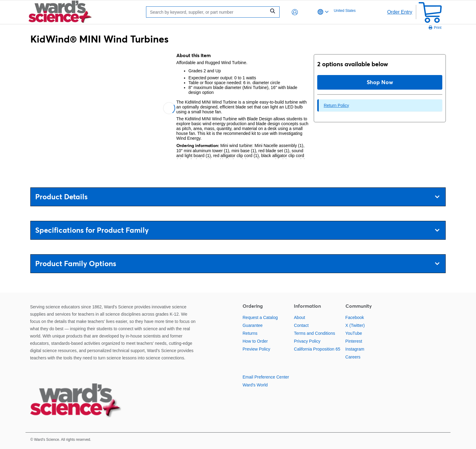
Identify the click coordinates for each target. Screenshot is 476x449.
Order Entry (400, 12)
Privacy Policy (307, 341)
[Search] (208, 12)
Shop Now (380, 82)
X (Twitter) (355, 325)
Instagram (355, 349)
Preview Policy (256, 349)
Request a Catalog (260, 317)
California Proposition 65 (317, 349)
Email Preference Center (266, 377)
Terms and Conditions (314, 333)
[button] (295, 12)
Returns (250, 333)
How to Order (255, 341)
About (299, 317)
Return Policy (336, 105)
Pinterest (354, 341)
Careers (353, 357)
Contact (301, 325)
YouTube (354, 333)
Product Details (237, 197)
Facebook (355, 317)
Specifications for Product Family (237, 230)
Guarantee (253, 325)
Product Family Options (237, 264)
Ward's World (255, 385)
